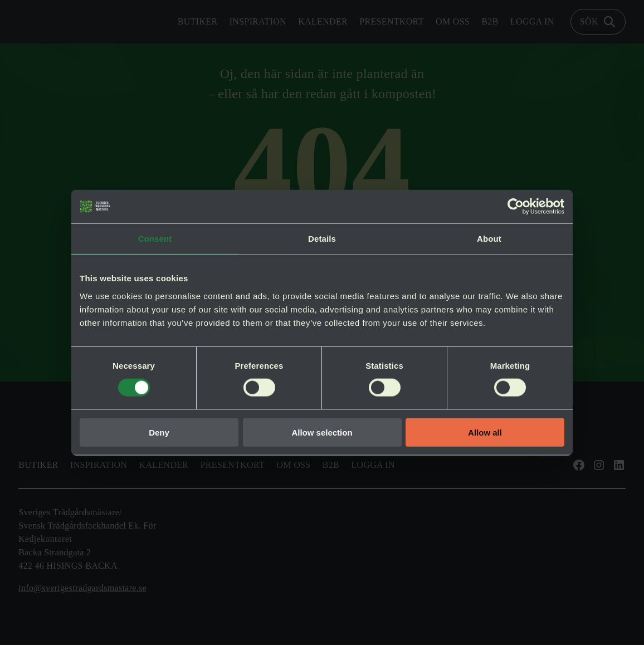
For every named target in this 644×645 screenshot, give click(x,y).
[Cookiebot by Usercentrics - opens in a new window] (516, 207)
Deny (159, 432)
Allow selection (322, 432)
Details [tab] (322, 239)
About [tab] (489, 239)
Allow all (485, 432)
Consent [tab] (155, 239)
